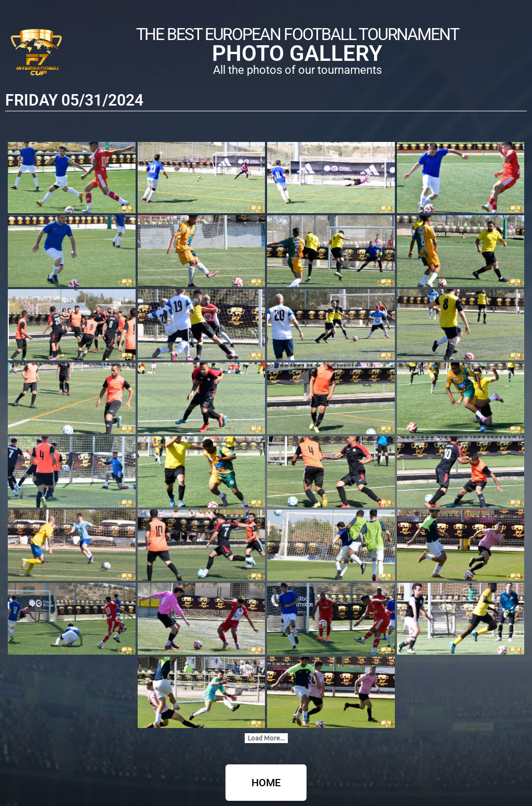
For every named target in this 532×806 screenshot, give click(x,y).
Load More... (266, 738)
